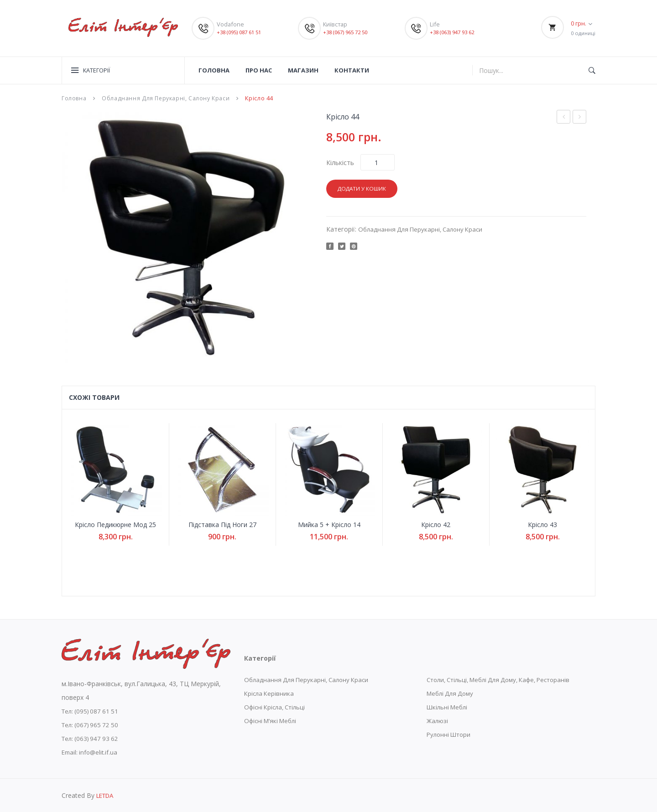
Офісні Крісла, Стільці (277, 706)
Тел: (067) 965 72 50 (92, 724)
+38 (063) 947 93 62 (455, 32)
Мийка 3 (582, 117)
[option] (187, 237)
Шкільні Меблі (448, 706)
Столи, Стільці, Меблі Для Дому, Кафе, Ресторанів (505, 679)
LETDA (107, 795)
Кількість (340, 162)
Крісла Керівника (270, 693)
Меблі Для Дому (452, 693)
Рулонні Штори (450, 734)
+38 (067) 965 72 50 (348, 32)
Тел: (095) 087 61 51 (92, 711)
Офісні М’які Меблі (273, 720)
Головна (75, 98)
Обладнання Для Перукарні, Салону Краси (168, 98)
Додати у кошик (363, 188)
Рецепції (563, 116)
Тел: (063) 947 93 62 (92, 738)
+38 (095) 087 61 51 (242, 32)
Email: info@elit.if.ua (91, 752)
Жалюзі (438, 720)
